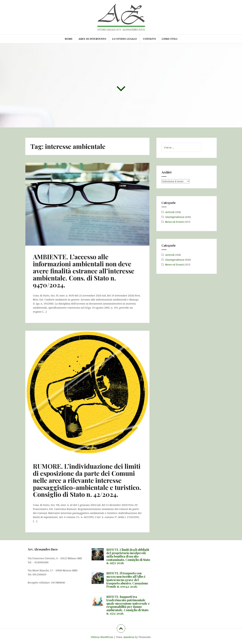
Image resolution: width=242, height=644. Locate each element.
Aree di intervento (92, 39)
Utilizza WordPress (102, 637)
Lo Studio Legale (125, 39)
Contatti (149, 39)
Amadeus (129, 637)
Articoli (170, 212)
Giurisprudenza (175, 217)
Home (69, 39)
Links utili (169, 39)
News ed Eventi (175, 222)
